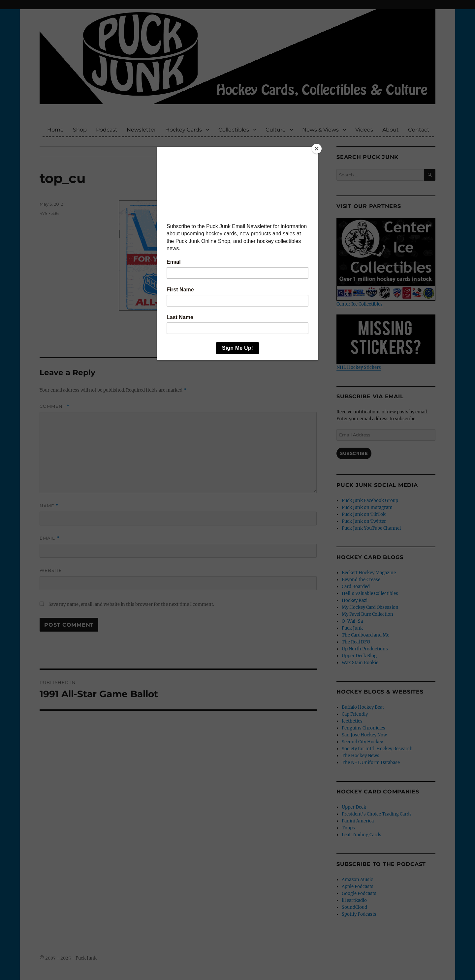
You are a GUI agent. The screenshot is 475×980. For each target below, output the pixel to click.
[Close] (317, 149)
